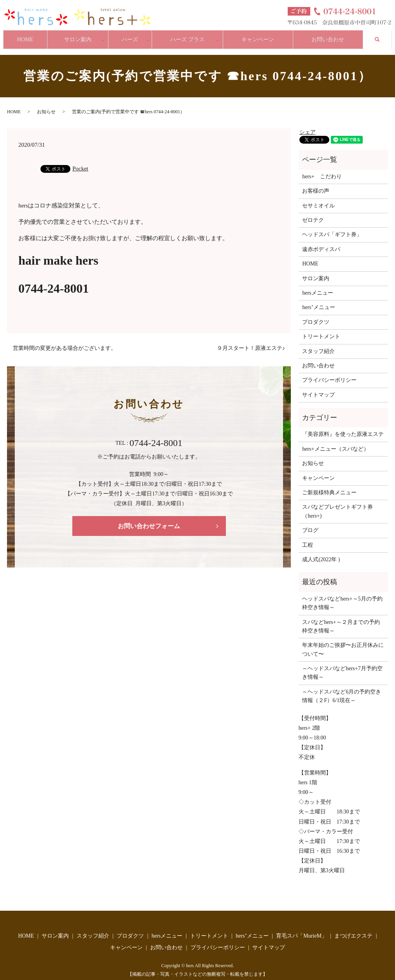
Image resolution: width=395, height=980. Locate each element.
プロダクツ (316, 315)
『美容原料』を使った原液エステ (343, 427)
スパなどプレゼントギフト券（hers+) (337, 504)
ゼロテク (313, 213)
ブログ (310, 523)
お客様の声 (316, 184)
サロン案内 (82, 36)
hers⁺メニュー (318, 300)
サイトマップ (318, 387)
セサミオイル (318, 198)
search (385, 35)
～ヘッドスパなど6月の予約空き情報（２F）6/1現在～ (342, 689)
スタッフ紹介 (318, 344)
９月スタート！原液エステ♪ (251, 341)
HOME (27, 36)
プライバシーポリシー (329, 373)
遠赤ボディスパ (321, 242)
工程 (308, 538)
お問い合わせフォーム (149, 519)
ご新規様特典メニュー (329, 486)
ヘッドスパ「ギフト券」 (332, 227)
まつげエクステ (353, 929)
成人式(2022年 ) (321, 552)
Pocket (80, 162)
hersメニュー (317, 286)
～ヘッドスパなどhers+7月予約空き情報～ (342, 666)
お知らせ (46, 105)
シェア (308, 125)
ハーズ (134, 36)
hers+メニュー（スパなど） (335, 442)
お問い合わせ (332, 36)
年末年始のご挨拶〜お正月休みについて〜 (343, 642)
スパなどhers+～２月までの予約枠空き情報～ (341, 619)
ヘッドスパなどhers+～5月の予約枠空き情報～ (342, 596)
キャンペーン (260, 36)
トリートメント (321, 329)
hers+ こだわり (322, 169)
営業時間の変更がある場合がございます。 (65, 341)
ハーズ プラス (191, 36)
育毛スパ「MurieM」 (301, 929)
